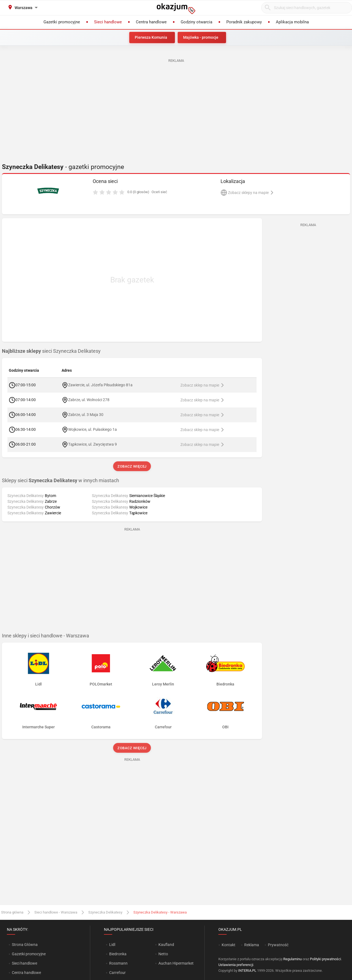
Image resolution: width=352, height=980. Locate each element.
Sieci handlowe (24, 963)
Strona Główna (25, 945)
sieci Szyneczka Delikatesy (51, 351)
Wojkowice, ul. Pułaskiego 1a (93, 429)
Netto (163, 954)
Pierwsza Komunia (151, 37)
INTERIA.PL (247, 971)
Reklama (252, 945)
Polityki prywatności (325, 959)
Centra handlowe (26, 973)
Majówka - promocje (201, 37)
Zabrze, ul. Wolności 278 (89, 399)
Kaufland (166, 945)
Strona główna (12, 912)
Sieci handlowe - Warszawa (56, 912)
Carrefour (117, 973)
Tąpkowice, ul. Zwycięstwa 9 (93, 444)
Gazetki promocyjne (29, 954)
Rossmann (118, 963)
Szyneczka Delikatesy (105, 912)
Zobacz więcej (132, 466)
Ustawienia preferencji (236, 965)
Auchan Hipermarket (176, 963)
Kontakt (229, 945)
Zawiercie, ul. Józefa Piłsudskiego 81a (100, 385)
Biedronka (118, 954)
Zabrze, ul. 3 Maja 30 (86, 414)
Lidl (112, 945)
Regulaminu (292, 959)
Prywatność (278, 945)
